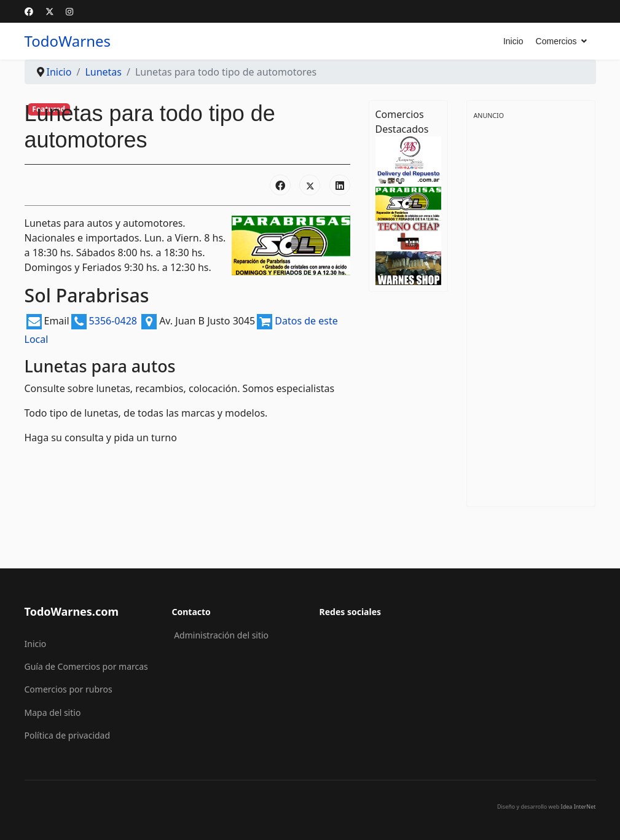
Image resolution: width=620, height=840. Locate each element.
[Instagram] (69, 11)
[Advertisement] (531, 306)
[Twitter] (50, 11)
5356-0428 (124, 321)
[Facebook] (29, 11)
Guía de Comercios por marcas (86, 666)
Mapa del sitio (53, 712)
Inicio (513, 41)
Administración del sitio (221, 635)
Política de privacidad (68, 735)
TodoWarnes (68, 41)
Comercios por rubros (69, 689)
